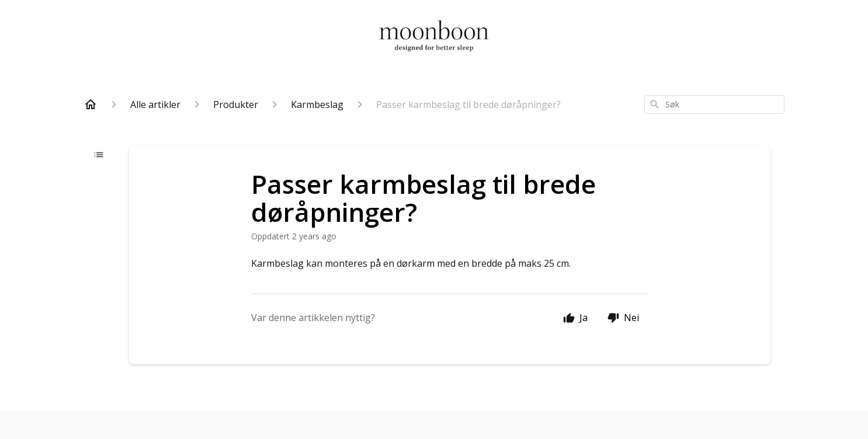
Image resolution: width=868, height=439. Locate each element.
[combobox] (714, 104)
